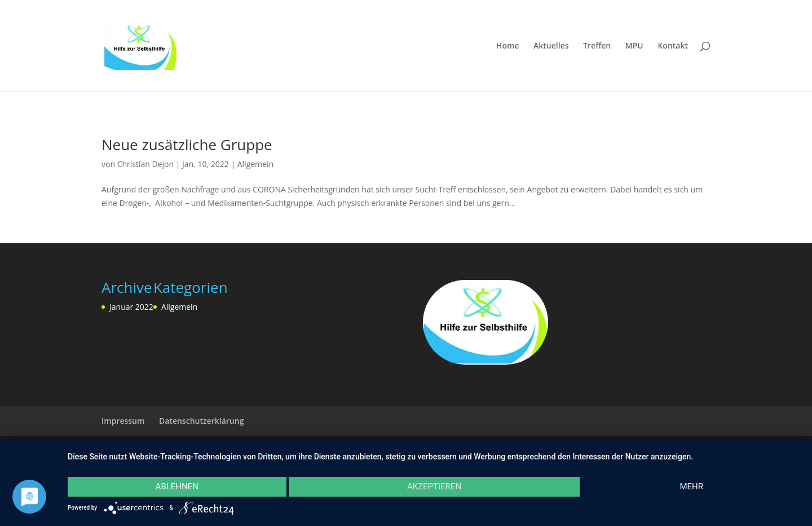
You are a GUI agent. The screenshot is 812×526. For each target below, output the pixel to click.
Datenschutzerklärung (201, 421)
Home (508, 46)
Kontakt (673, 46)
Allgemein (255, 164)
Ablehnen (177, 486)
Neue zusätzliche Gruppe (187, 144)
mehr (691, 486)
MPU (634, 46)
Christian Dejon (145, 164)
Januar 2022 (131, 307)
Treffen (597, 46)
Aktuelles (551, 46)
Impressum (123, 421)
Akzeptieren (434, 486)
